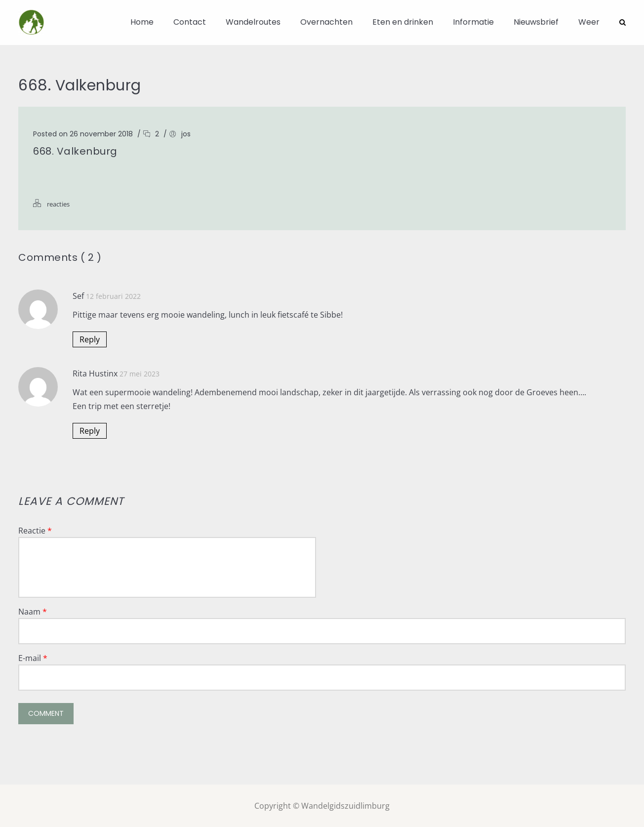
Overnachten (326, 22)
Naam (33, 611)
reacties (58, 204)
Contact (190, 22)
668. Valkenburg (75, 151)
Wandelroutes (253, 22)
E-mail (33, 658)
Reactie (35, 530)
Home (142, 22)
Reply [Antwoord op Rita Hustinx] (90, 430)
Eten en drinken (403, 22)
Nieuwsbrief (536, 22)
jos (186, 133)
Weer (589, 22)
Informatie (473, 22)
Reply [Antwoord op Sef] (90, 339)
